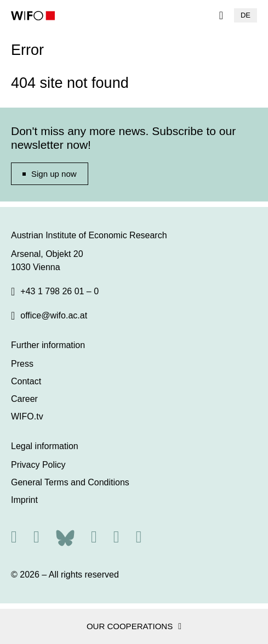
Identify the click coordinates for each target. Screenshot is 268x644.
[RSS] (14, 537)
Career (24, 399)
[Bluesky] (65, 537)
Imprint (24, 500)
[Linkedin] (116, 537)
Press (22, 364)
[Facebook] (94, 537)
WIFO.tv (27, 416)
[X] (36, 537)
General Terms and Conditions (70, 482)
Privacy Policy (38, 465)
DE (246, 15)
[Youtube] (139, 537)
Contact (26, 381)
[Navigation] (221, 15)
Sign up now (54, 174)
